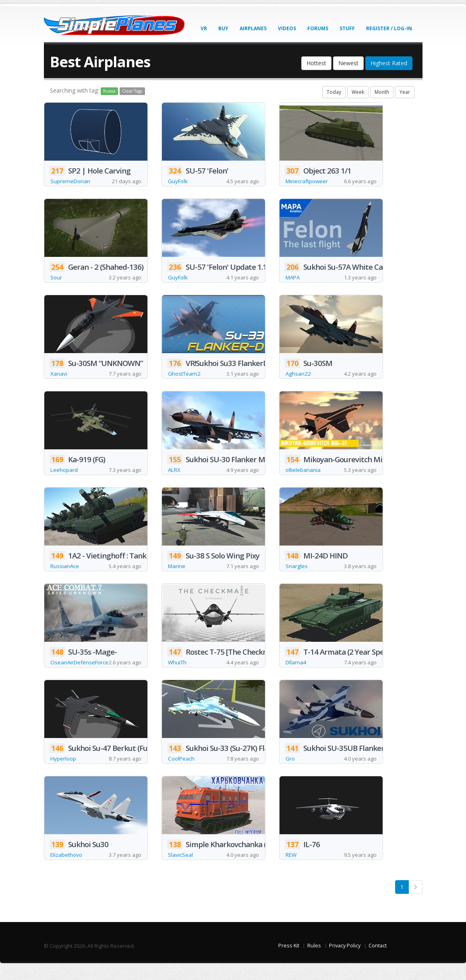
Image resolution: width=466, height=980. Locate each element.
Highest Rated (389, 63)
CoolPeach (182, 771)
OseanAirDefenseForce (81, 665)
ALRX (175, 471)
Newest (348, 63)
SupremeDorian (71, 181)
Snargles (297, 568)
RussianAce (65, 568)
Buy (223, 28)
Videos (287, 28)
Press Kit (289, 958)
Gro (290, 771)
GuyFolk (178, 181)
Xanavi (59, 375)
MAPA (294, 278)
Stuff (347, 28)
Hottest (316, 63)
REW (292, 867)
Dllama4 (296, 674)
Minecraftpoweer (308, 181)
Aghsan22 (298, 375)
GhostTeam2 (185, 375)
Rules (314, 958)
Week (358, 92)
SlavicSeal (181, 867)
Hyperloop (64, 771)
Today (334, 92)
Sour (56, 278)
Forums (318, 28)
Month (382, 92)
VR (204, 28)
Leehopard (64, 471)
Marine (177, 568)
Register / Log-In (389, 28)
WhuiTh (178, 674)
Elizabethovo (67, 867)
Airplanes (253, 28)
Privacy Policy (345, 958)
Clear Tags (132, 91)
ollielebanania (303, 471)
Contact (378, 958)
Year (405, 92)
